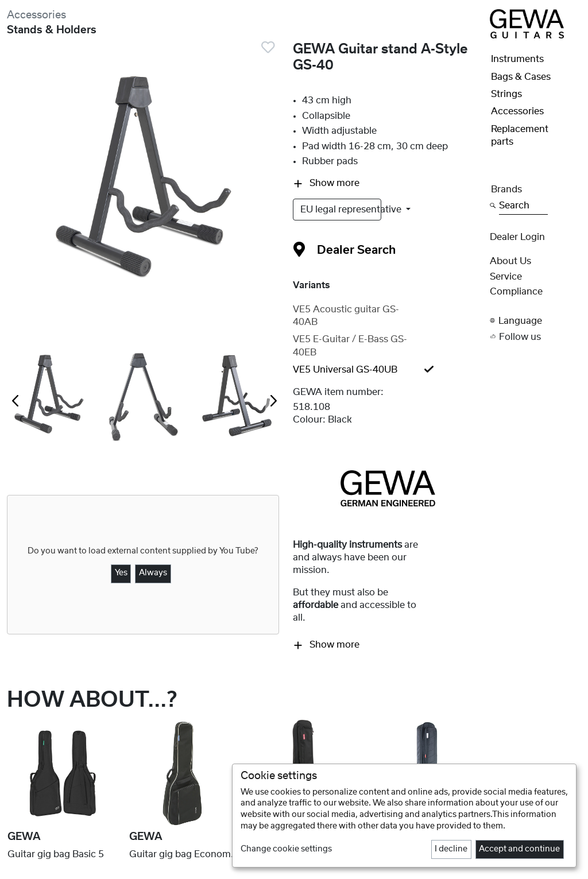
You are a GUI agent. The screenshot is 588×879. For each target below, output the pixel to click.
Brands (506, 189)
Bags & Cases (521, 77)
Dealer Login (517, 237)
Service (506, 277)
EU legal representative (341, 210)
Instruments (517, 59)
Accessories (36, 15)
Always (153, 573)
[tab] (388, 316)
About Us (510, 261)
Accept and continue (519, 849)
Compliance (516, 292)
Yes (121, 573)
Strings (506, 94)
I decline (451, 849)
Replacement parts (520, 135)
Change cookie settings (286, 849)
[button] (535, 321)
